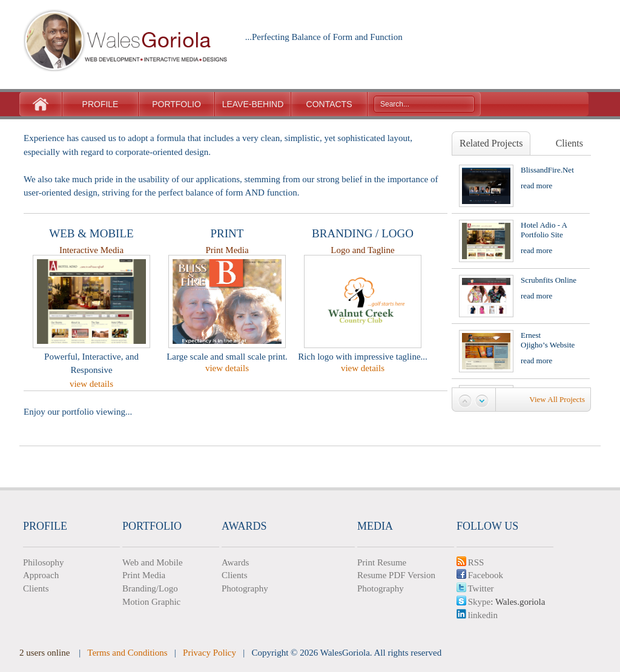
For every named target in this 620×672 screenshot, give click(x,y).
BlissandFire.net (547, 170)
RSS (470, 562)
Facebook (480, 575)
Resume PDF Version (396, 575)
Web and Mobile (153, 562)
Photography (245, 588)
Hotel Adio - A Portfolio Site (544, 230)
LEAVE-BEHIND (253, 104)
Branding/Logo (150, 588)
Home (41, 104)
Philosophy (44, 562)
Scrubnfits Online (549, 280)
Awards (235, 562)
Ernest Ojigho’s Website (548, 340)
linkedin (477, 615)
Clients (569, 143)
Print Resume (382, 562)
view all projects (557, 399)
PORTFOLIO (176, 104)
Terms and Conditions (127, 653)
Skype (473, 602)
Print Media (144, 575)
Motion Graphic (151, 602)
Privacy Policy (209, 653)
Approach (41, 575)
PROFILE (101, 104)
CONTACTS (329, 104)
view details (91, 384)
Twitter (475, 588)
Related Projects (491, 143)
